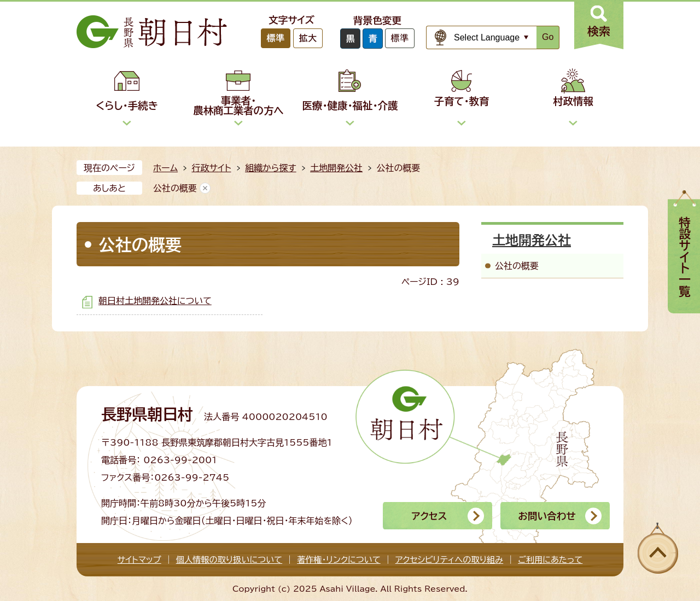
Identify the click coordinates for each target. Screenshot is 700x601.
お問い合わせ (547, 516)
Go (548, 37)
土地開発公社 (336, 168)
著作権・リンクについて (339, 560)
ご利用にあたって (550, 560)
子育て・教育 (462, 101)
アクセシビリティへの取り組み (449, 560)
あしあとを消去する (205, 188)
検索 (599, 31)
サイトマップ (139, 560)
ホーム (165, 168)
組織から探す (271, 168)
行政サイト (211, 168)
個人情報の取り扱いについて (229, 560)
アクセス (429, 516)
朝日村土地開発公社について (155, 301)
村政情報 (573, 101)
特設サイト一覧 (685, 257)
